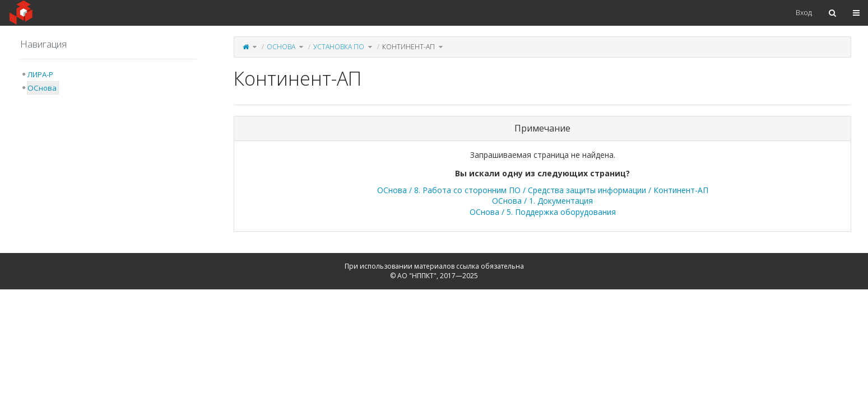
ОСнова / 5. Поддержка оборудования (543, 212)
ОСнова (281, 47)
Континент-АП (409, 47)
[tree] (108, 81)
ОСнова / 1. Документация (542, 201)
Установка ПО (339, 47)
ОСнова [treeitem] (42, 88)
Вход (804, 12)
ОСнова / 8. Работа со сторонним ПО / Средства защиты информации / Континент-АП (543, 190)
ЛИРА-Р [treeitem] (40, 74)
